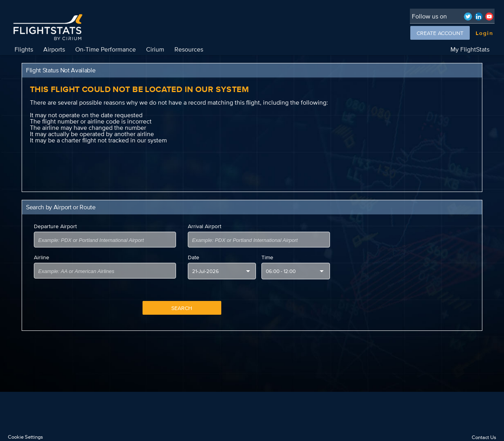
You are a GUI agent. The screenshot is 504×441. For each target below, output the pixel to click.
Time (267, 257)
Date (194, 257)
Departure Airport (55, 226)
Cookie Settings (25, 437)
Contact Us (484, 437)
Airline (42, 257)
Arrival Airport (205, 226)
